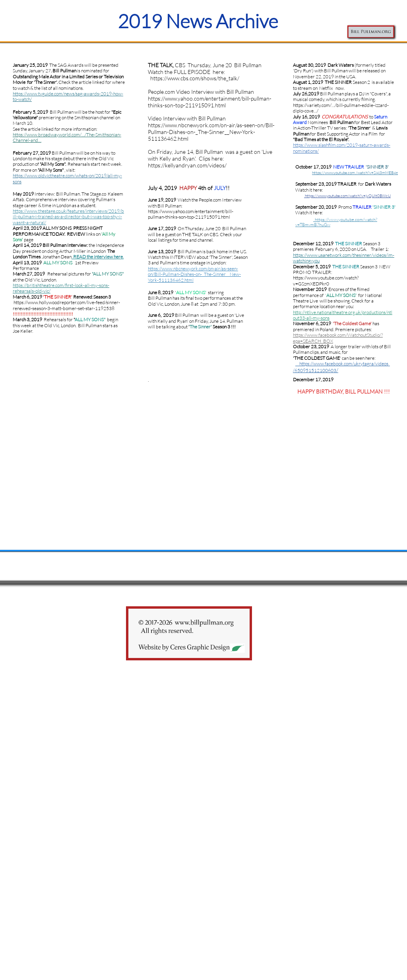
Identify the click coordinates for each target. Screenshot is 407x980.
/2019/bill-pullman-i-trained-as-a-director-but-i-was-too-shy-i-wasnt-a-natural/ (68, 217)
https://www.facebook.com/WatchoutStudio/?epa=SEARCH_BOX (338, 338)
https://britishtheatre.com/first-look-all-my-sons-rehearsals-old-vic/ (61, 288)
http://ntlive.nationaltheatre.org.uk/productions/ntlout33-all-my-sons (343, 315)
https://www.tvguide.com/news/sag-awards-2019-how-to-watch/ (68, 96)
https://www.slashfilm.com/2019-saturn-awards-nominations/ (342, 148)
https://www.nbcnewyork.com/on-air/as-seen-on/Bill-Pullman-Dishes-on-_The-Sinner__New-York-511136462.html (194, 274)
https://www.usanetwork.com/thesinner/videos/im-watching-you (344, 258)
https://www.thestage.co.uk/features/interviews (60, 211)
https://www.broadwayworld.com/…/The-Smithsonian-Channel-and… (67, 137)
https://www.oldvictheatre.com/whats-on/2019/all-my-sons (67, 178)
